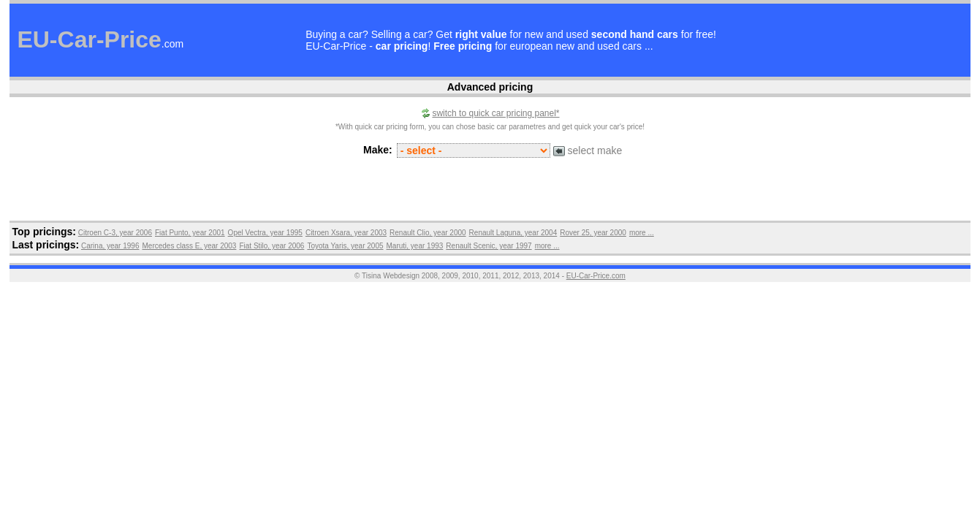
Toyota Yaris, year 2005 (345, 246)
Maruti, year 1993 (415, 246)
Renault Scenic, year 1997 (489, 246)
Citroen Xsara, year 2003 (346, 233)
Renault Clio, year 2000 (428, 233)
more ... (642, 233)
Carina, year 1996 (110, 246)
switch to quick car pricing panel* (495, 113)
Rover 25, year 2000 (593, 233)
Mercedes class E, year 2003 (189, 246)
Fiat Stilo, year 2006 (271, 246)
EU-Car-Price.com (596, 276)
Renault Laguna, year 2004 (513, 233)
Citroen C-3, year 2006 (115, 233)
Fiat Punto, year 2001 (190, 233)
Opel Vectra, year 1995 (265, 233)
